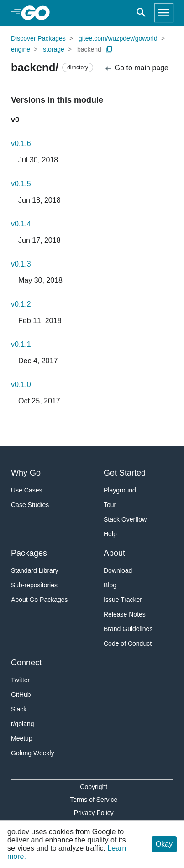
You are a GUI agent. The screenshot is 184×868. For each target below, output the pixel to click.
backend (89, 49)
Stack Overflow (125, 519)
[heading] (39, 13)
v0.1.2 (21, 304)
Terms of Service (94, 800)
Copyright (94, 787)
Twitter (20, 680)
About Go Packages (39, 600)
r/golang (23, 724)
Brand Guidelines (128, 629)
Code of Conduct (128, 643)
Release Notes (125, 614)
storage (54, 49)
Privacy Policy (94, 813)
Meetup (22, 738)
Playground (120, 490)
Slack (19, 709)
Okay (164, 844)
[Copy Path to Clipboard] (109, 49)
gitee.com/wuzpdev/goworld (118, 38)
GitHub (21, 695)
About (114, 553)
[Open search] (141, 13)
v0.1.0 (21, 384)
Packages (29, 553)
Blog (110, 585)
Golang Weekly (33, 753)
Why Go (26, 473)
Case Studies (30, 505)
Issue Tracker (123, 600)
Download (118, 570)
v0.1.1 (21, 344)
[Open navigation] (164, 13)
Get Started (125, 473)
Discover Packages (38, 38)
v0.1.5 (21, 184)
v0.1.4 (21, 224)
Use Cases (26, 490)
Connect (26, 663)
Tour (110, 505)
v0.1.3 (21, 264)
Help (110, 534)
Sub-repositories (34, 585)
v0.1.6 (21, 144)
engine (21, 49)
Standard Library (35, 570)
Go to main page (136, 68)
